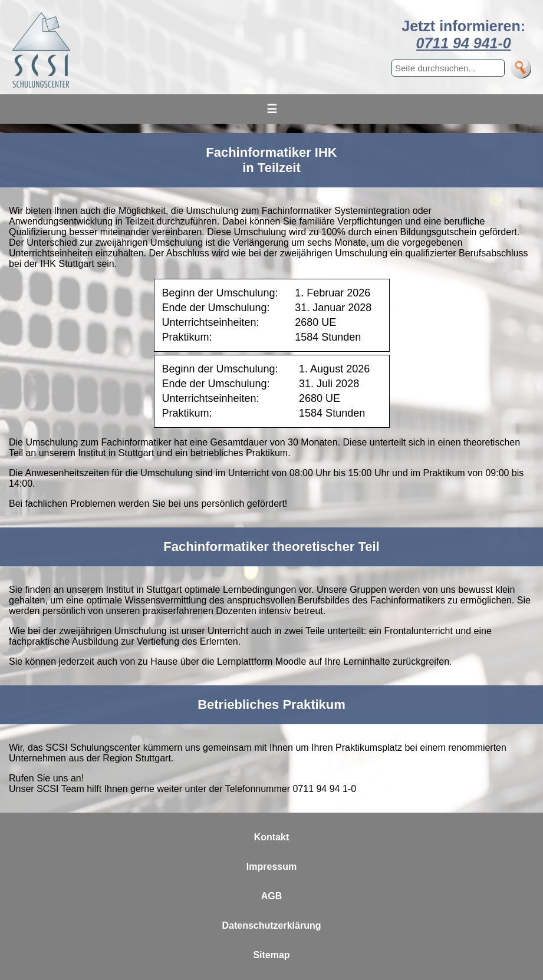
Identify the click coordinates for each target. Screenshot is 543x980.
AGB (272, 896)
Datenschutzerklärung (271, 925)
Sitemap (271, 955)
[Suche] (521, 68)
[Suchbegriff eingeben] (448, 68)
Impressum (271, 867)
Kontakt (272, 837)
